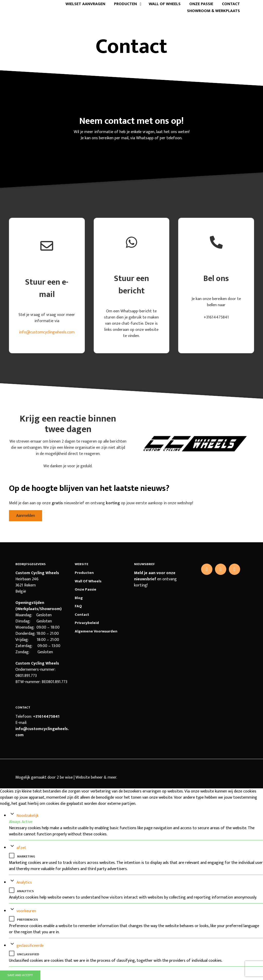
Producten (125, 4)
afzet (21, 848)
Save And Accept (20, 975)
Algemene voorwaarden (96, 631)
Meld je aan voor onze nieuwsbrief (155, 576)
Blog (79, 598)
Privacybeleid (87, 623)
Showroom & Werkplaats (213, 11)
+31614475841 (46, 717)
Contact (231, 4)
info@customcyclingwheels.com (47, 332)
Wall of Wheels (165, 4)
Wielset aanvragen (85, 4)
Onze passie (201, 4)
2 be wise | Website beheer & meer (87, 777)
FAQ (78, 606)
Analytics (24, 883)
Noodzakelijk (27, 816)
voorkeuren (26, 911)
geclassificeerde (30, 946)
